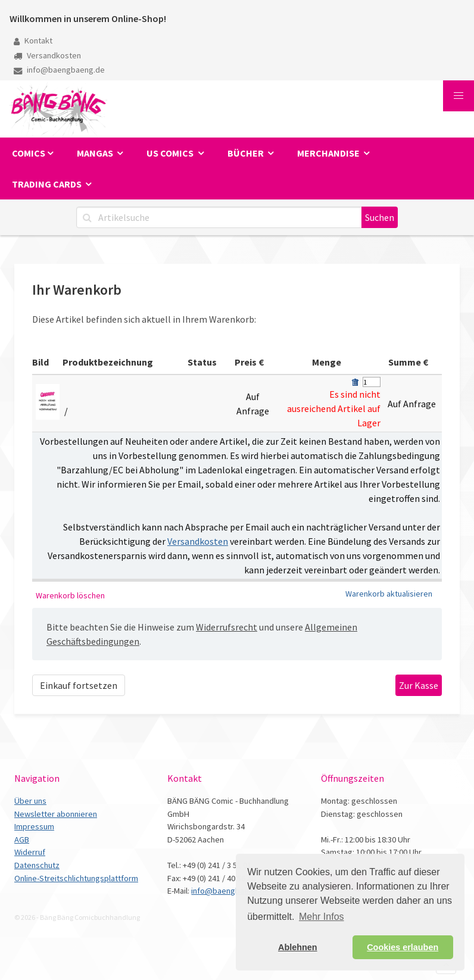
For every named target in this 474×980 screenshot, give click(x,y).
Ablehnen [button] (298, 947)
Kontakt (33, 40)
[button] (459, 96)
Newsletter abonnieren (56, 814)
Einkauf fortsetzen (79, 685)
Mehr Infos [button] (322, 917)
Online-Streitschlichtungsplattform (76, 878)
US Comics (171, 153)
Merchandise (329, 153)
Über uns (30, 801)
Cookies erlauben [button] (403, 947)
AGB (22, 839)
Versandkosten (47, 55)
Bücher (247, 153)
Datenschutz (37, 865)
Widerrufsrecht (227, 627)
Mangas (96, 153)
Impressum (34, 826)
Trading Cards (48, 184)
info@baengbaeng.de (59, 70)
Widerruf (30, 852)
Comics (29, 153)
